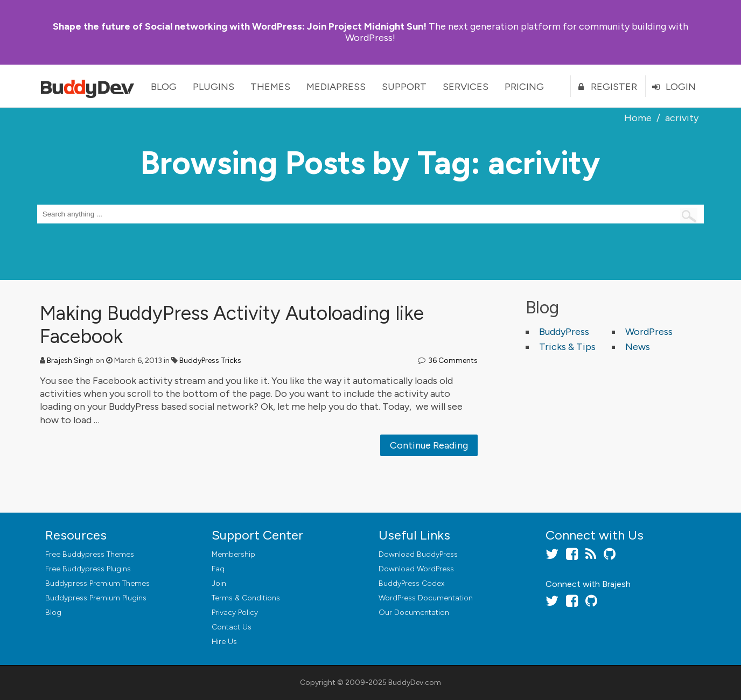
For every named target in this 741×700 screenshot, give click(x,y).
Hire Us (224, 642)
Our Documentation (414, 612)
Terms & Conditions (246, 598)
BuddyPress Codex (411, 583)
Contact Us (232, 627)
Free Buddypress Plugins (88, 569)
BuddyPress (564, 332)
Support (404, 87)
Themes (270, 87)
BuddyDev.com (415, 682)
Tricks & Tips (567, 347)
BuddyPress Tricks (210, 360)
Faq (218, 569)
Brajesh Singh (70, 360)
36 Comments (453, 360)
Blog (164, 87)
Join (219, 583)
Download (418, 554)
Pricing (524, 87)
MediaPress (336, 87)
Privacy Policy (235, 612)
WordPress (649, 332)
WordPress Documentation (426, 598)
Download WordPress (416, 569)
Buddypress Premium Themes (97, 583)
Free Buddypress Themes (90, 554)
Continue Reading (429, 445)
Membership (233, 554)
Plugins (214, 87)
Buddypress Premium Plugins (96, 598)
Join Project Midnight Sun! (240, 26)
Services (466, 87)
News (638, 347)
